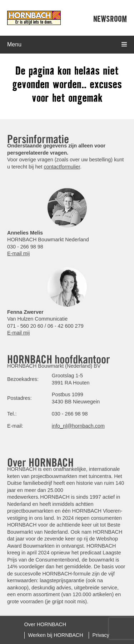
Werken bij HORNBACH (56, 635)
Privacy (101, 635)
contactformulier (62, 167)
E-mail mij (18, 253)
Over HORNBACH (45, 624)
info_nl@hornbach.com (78, 426)
